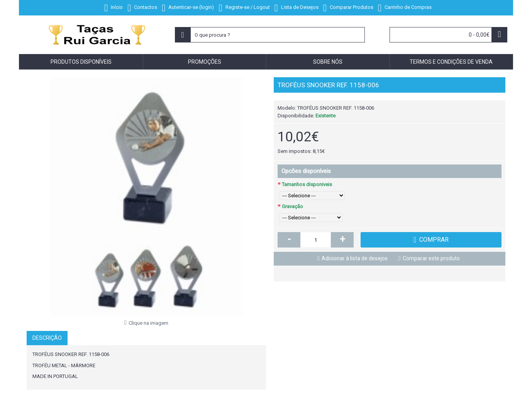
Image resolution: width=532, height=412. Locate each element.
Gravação (292, 206)
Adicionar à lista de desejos (355, 258)
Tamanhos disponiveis (307, 184)
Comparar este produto (431, 258)
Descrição (47, 338)
